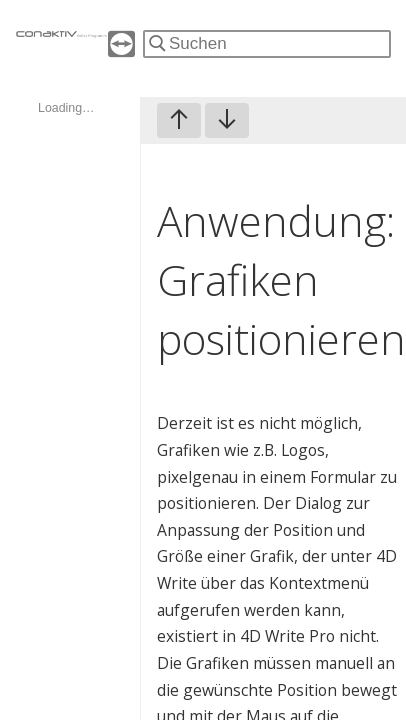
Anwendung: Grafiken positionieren (281, 280)
